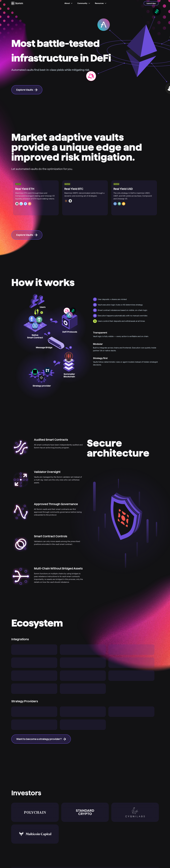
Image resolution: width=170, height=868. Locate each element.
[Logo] (20, 3)
